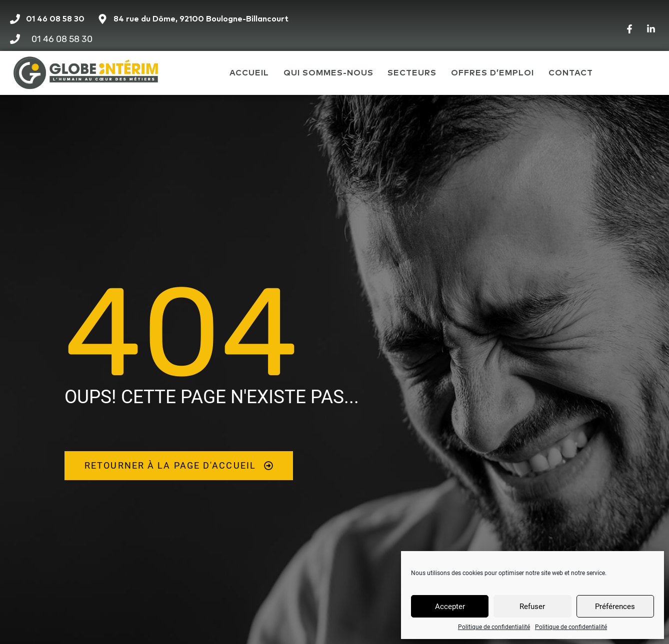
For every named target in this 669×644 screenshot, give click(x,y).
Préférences (615, 607)
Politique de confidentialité (494, 627)
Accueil (249, 73)
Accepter (450, 607)
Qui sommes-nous (328, 73)
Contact (571, 73)
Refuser (532, 607)
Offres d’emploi (492, 73)
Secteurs (412, 73)
